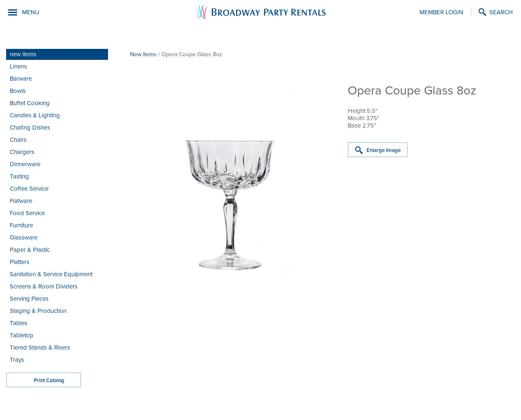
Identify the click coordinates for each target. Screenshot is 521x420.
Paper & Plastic (30, 250)
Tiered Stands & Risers (40, 347)
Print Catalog (49, 380)
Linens (18, 66)
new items (23, 54)
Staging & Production (38, 311)
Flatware (21, 201)
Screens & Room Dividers (44, 286)
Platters (20, 262)
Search (501, 12)
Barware (21, 79)
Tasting (19, 176)
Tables (19, 323)
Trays (17, 360)
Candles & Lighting (35, 115)
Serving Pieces (29, 299)
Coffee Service (29, 189)
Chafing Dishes (30, 128)
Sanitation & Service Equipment (51, 274)
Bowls (18, 91)
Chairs (18, 140)
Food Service (27, 213)
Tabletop (22, 335)
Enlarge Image (384, 150)
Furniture (21, 225)
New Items (143, 54)
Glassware (24, 237)
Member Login (442, 12)
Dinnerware (25, 164)
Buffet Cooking (30, 103)
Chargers (22, 152)
